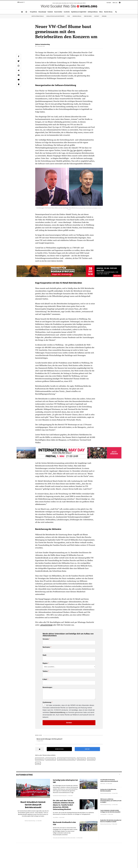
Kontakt (109, 3)
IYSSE (68, 16)
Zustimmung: (47, 702)
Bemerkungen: (48, 687)
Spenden (104, 16)
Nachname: (46, 647)
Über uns (115, 3)
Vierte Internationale (38, 16)
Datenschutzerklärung (58, 712)
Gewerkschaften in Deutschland (66, 759)
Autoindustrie (40, 759)
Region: (45, 663)
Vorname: (46, 639)
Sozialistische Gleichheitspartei (55, 16)
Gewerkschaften (51, 759)
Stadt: (45, 655)
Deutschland (91, 759)
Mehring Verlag (77, 16)
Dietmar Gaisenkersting (42, 44)
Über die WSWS (88, 16)
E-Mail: (45, 679)
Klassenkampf (81, 759)
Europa (38, 763)
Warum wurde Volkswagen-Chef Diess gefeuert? (49, 739)
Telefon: (45, 671)
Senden (69, 723)
